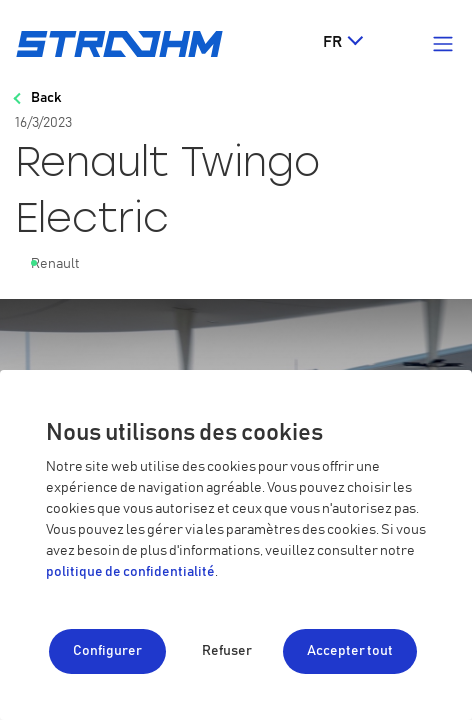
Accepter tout (350, 651)
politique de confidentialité (130, 572)
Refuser (227, 651)
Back (46, 98)
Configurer (107, 651)
